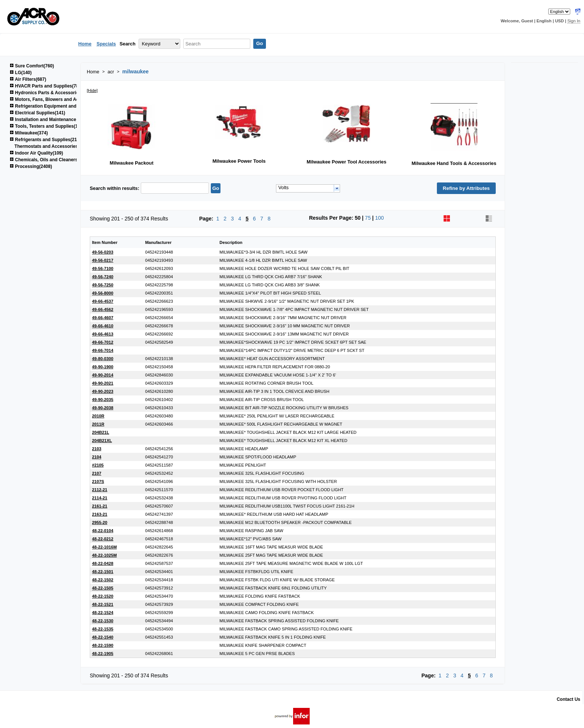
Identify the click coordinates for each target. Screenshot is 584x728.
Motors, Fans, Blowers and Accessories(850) (60, 99)
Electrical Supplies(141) (37, 113)
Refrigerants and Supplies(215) (45, 140)
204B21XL (102, 441)
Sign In (574, 21)
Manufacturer (158, 242)
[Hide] (92, 90)
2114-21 (100, 498)
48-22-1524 (103, 613)
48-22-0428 (103, 563)
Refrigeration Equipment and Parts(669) (54, 106)
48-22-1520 (103, 596)
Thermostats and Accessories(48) (50, 146)
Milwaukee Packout (132, 163)
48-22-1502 (103, 580)
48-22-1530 (103, 621)
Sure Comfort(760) (32, 66)
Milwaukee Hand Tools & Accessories (454, 163)
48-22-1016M (104, 547)
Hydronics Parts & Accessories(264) (51, 93)
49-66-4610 (103, 326)
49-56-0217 (103, 260)
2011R (98, 424)
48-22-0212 (103, 539)
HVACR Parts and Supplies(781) (46, 86)
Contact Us (569, 699)
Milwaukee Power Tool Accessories (346, 162)
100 (379, 218)
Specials (106, 44)
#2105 (98, 465)
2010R (98, 416)
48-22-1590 (103, 645)
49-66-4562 (103, 309)
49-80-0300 (103, 359)
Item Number (105, 242)
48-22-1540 (103, 637)
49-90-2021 (103, 383)
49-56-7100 (103, 268)
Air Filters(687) (28, 79)
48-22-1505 (103, 588)
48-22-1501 (103, 572)
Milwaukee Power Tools (239, 161)
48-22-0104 (103, 531)
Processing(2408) (31, 166)
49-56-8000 (103, 293)
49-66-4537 (103, 301)
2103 (97, 449)
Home (85, 44)
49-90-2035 (103, 400)
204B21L (101, 432)
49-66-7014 (103, 350)
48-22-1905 (103, 654)
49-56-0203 (103, 252)
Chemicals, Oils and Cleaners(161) (49, 160)
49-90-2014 (103, 375)
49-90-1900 (103, 367)
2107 (97, 473)
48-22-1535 (103, 629)
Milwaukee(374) (29, 133)
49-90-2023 (103, 391)
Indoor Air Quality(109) (36, 153)
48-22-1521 (103, 604)
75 (368, 218)
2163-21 (100, 514)
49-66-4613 (103, 334)
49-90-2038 (103, 408)
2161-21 (100, 506)
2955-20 (100, 522)
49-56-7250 (103, 285)
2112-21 (100, 490)
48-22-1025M (104, 555)
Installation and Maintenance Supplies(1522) (59, 120)
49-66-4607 (103, 318)
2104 (97, 457)
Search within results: (115, 188)
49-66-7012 (103, 342)
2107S (98, 481)
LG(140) (21, 73)
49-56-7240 (103, 277)
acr (111, 72)
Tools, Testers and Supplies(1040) (48, 126)
